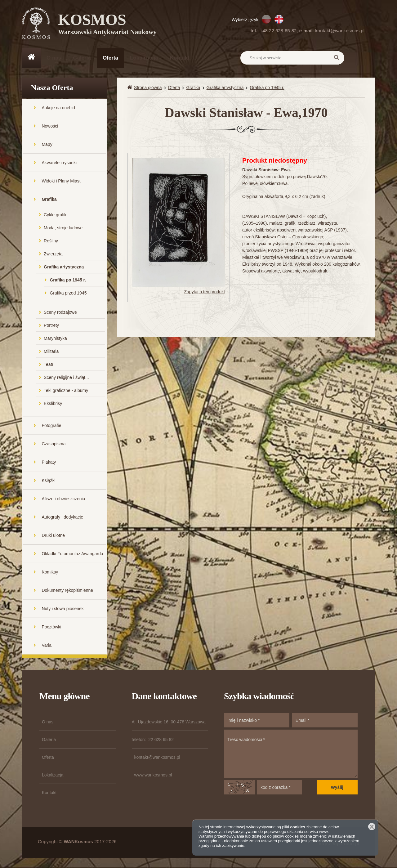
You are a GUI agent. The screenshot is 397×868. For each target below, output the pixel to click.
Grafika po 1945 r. (68, 281)
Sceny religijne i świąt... (66, 378)
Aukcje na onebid (58, 108)
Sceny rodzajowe (60, 313)
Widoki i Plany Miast (61, 182)
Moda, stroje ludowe (63, 228)
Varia (47, 646)
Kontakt (180, 58)
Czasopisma (54, 444)
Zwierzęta (53, 254)
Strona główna (148, 88)
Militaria (51, 352)
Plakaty (49, 463)
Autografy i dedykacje (62, 518)
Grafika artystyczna (64, 268)
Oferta (110, 58)
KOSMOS (107, 25)
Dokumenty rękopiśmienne (67, 591)
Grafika (49, 200)
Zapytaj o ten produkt (205, 293)
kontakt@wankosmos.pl (340, 31)
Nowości (50, 127)
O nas (54, 58)
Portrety (51, 326)
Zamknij (372, 827)
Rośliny (51, 241)
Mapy (47, 145)
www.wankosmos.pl (153, 776)
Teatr (49, 365)
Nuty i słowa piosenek (62, 609)
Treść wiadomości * (291, 754)
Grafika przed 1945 (68, 294)
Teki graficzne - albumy (66, 391)
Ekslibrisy (53, 404)
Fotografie (51, 426)
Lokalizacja (144, 58)
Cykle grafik (55, 215)
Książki (48, 481)
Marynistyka (55, 339)
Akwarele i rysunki (59, 163)
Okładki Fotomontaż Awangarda (72, 554)
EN (279, 19)
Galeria (82, 58)
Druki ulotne (53, 536)
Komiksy (50, 573)
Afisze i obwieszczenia (63, 499)
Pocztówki (51, 627)
